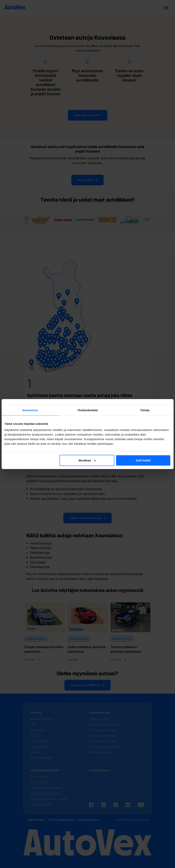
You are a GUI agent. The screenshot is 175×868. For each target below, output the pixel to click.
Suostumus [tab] (30, 410)
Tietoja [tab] (145, 410)
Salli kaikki (143, 460)
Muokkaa (87, 460)
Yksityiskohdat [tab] (87, 410)
